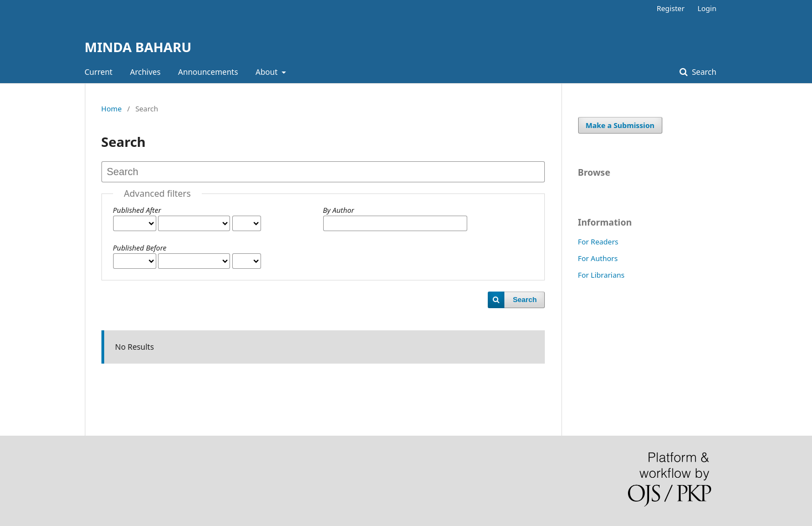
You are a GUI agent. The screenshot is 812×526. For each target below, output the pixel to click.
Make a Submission (620, 125)
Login (707, 8)
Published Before (140, 248)
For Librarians (601, 275)
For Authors (598, 258)
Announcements (208, 72)
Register (671, 8)
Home (112, 109)
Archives (145, 72)
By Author (339, 210)
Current (99, 72)
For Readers (598, 242)
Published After (137, 210)
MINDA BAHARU (138, 47)
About (267, 72)
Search (703, 72)
